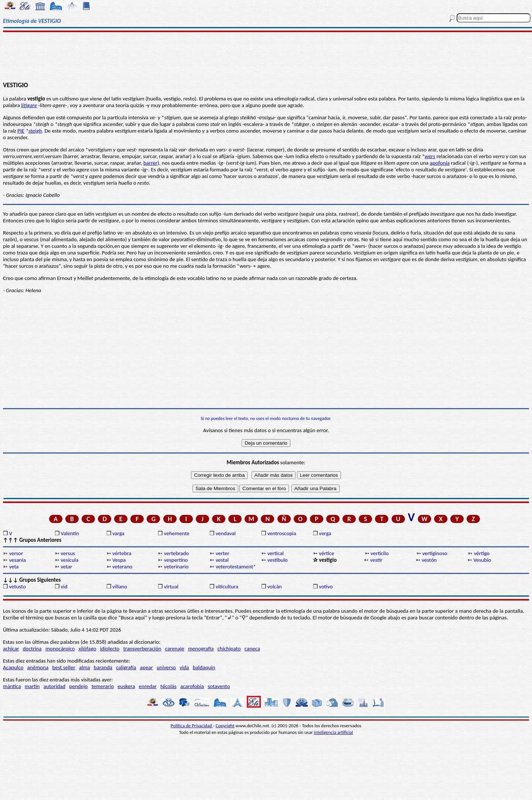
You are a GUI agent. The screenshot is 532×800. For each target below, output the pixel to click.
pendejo (78, 686)
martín (32, 686)
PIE (21, 131)
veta (14, 567)
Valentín (70, 533)
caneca (252, 649)
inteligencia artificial (334, 732)
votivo (326, 587)
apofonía (440, 163)
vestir (376, 560)
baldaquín (204, 667)
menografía (201, 649)
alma (85, 667)
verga (325, 533)
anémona (38, 667)
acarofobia (192, 686)
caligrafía (126, 667)
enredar (148, 686)
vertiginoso (435, 553)
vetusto (17, 587)
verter (223, 553)
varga (118, 533)
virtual (171, 587)
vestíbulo (277, 560)
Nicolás (168, 686)
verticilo (380, 553)
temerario (103, 686)
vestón (429, 560)
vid (64, 587)
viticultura (227, 587)
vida (184, 667)
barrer (150, 163)
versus (68, 553)
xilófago (88, 649)
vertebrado (176, 553)
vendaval (226, 533)
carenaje (175, 649)
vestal (222, 560)
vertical (275, 553)
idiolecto (110, 649)
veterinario (176, 567)
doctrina (32, 649)
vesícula (69, 560)
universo (166, 667)
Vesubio (482, 560)
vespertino (176, 560)
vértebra (122, 553)
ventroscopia (282, 533)
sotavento (219, 686)
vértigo (482, 553)
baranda (103, 667)
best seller (64, 667)
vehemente (177, 533)
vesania (17, 560)
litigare (29, 105)
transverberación (142, 649)
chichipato (229, 649)
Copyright (225, 726)
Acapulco (13, 667)
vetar (66, 567)
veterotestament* (236, 567)
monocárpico (60, 649)
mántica (12, 686)
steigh (35, 131)
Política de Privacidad (192, 726)
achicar (11, 649)
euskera (126, 686)
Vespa (119, 560)
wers (430, 156)
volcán (274, 587)
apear (146, 667)
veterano (122, 567)
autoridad (54, 686)
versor (16, 553)
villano (120, 587)
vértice (326, 553)
